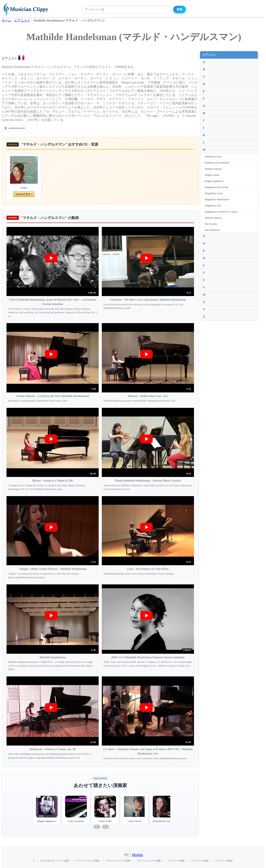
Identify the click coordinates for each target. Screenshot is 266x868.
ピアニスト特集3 (224, 861)
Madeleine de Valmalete (217, 163)
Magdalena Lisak (214, 193)
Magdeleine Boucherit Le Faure (221, 212)
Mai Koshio (211, 224)
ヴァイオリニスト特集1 (88, 861)
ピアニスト (209, 55)
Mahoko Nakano (213, 218)
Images (24, 188)
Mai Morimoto (212, 230)
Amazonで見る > (24, 194)
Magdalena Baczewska (217, 187)
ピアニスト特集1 (177, 861)
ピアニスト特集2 (200, 861)
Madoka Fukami (213, 169)
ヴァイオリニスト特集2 (118, 861)
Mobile (138, 855)
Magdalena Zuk (213, 205)
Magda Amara (212, 175)
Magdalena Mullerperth (217, 199)
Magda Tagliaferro (214, 181)
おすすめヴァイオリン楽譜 (55, 861)
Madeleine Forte (213, 157)
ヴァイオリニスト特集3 (149, 861)
